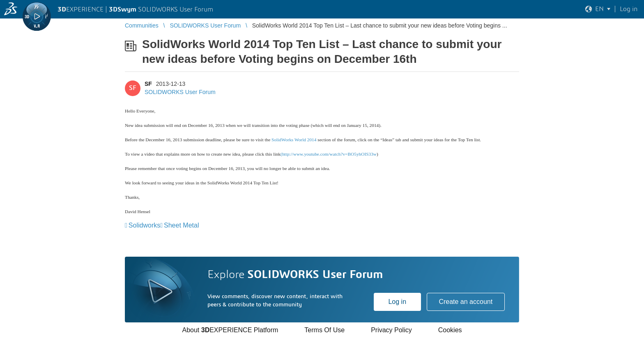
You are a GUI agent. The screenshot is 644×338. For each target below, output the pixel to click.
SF (148, 84)
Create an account (466, 302)
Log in (397, 302)
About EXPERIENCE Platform (230, 330)
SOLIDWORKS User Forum (180, 92)
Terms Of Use (324, 330)
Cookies (450, 330)
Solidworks (144, 225)
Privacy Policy (391, 330)
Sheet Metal (181, 225)
